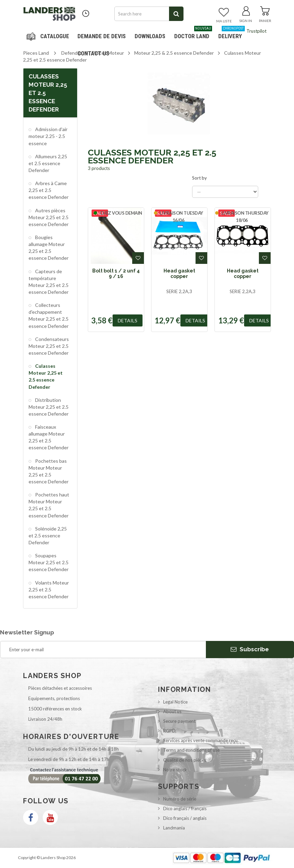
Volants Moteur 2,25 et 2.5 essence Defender (49, 590)
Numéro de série (180, 799)
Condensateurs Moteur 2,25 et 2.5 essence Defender (49, 346)
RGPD (169, 731)
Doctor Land (193, 34)
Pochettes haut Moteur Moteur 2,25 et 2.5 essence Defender (49, 505)
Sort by (199, 178)
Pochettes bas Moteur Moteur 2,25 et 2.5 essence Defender (49, 471)
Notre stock (175, 770)
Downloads (150, 36)
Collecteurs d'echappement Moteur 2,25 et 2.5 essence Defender (49, 315)
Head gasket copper (179, 274)
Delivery (232, 34)
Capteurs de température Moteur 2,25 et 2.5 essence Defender (49, 282)
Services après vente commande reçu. (201, 740)
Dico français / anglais (185, 818)
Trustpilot (256, 31)
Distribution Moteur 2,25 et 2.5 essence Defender (49, 407)
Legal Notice (175, 702)
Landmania (174, 828)
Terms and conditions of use (191, 750)
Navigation (49, 36)
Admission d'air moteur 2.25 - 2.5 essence (48, 136)
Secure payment (179, 721)
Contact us (93, 53)
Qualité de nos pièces (185, 760)
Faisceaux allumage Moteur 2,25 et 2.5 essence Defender (49, 437)
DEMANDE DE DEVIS (102, 36)
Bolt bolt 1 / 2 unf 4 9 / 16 (116, 274)
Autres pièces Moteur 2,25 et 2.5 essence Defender (49, 217)
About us (172, 711)
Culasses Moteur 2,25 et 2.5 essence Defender (46, 376)
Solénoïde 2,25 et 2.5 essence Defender (48, 535)
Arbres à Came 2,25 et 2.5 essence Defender (49, 190)
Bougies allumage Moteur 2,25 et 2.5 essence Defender (49, 248)
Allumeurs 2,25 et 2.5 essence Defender (48, 163)
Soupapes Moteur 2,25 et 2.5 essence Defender (49, 562)
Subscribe (250, 649)
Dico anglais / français (185, 808)
